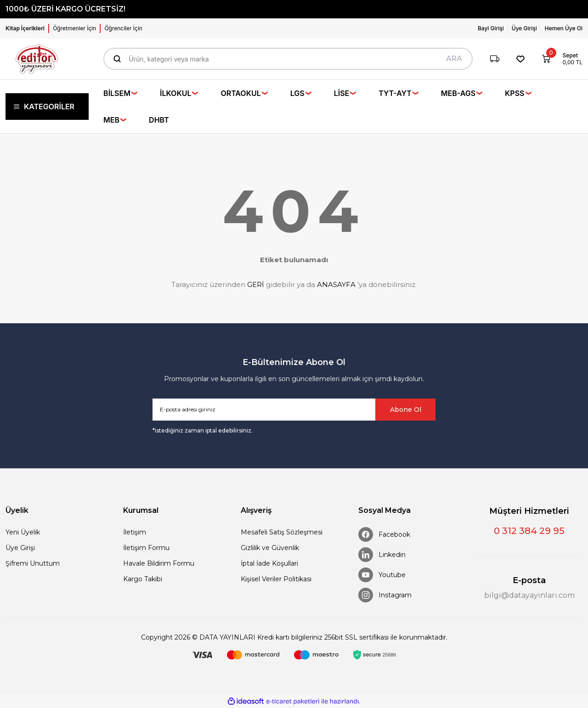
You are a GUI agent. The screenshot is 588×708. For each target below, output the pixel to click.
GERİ (256, 284)
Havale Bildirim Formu (159, 563)
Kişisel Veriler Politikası (276, 579)
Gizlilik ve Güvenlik (270, 548)
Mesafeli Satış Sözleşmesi (282, 532)
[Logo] (37, 59)
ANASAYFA (336, 284)
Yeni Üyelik (23, 532)
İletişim (135, 532)
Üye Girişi (20, 548)
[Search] (288, 59)
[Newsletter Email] (294, 410)
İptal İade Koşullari (269, 563)
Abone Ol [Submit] (406, 410)
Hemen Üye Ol (564, 28)
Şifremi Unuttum (33, 563)
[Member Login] (493, 28)
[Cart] (559, 59)
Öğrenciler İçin (123, 28)
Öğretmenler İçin (74, 28)
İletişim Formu (146, 548)
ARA (454, 59)
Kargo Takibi (143, 579)
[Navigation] (47, 107)
